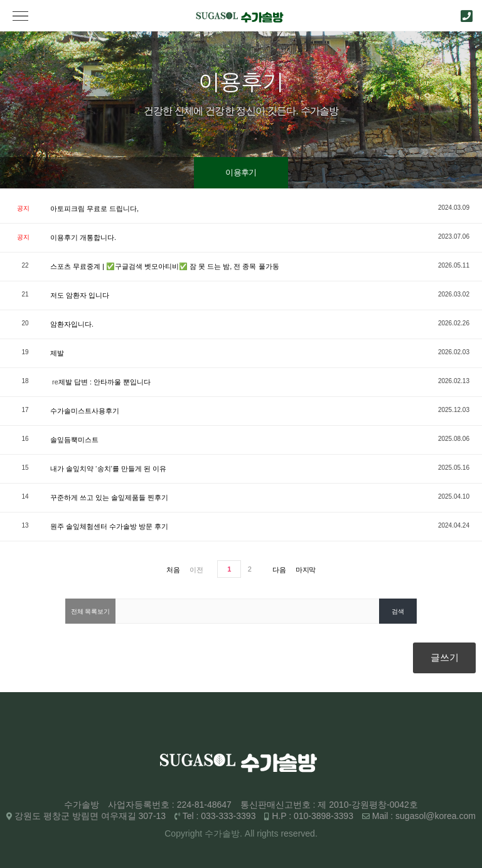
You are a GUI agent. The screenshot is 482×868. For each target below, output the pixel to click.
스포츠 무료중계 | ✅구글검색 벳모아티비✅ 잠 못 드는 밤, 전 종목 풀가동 (165, 266)
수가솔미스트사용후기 (85, 411)
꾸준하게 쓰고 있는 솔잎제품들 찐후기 (109, 497)
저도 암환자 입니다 (80, 295)
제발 (57, 353)
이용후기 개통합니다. (83, 237)
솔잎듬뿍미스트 (74, 440)
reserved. (299, 833)
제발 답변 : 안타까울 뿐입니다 (104, 382)
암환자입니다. (72, 324)
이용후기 (241, 172)
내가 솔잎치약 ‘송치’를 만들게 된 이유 (108, 469)
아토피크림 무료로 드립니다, (94, 209)
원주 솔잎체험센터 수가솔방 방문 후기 (109, 526)
